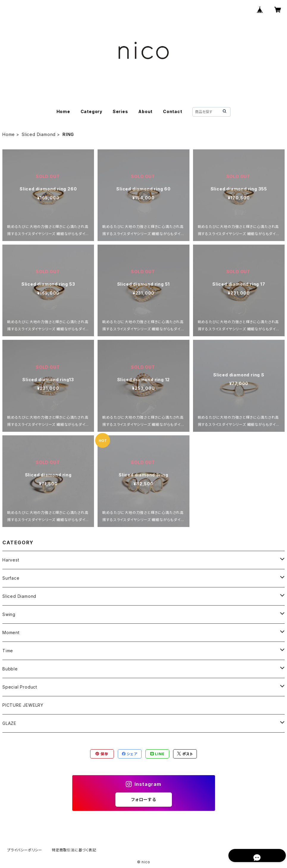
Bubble (10, 669)
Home (63, 111)
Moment (11, 632)
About (145, 111)
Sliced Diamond (39, 134)
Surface (11, 578)
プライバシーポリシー (25, 850)
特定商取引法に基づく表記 (74, 850)
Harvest (11, 560)
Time (8, 651)
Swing (9, 614)
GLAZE (9, 723)
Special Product (20, 687)
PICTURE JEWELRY (23, 705)
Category (91, 111)
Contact (173, 111)
